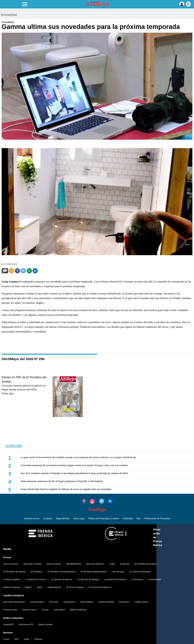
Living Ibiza (59, 610)
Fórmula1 (54, 602)
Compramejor (37, 602)
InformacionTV (26, 624)
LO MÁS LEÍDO (14, 446)
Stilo (16, 639)
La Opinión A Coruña (36, 579)
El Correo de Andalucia (100, 587)
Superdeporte (54, 587)
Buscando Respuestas (14, 602)
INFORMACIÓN (74, 564)
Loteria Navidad (106, 602)
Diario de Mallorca (95, 564)
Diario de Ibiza (54, 564)
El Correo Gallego (75, 587)
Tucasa (45, 610)
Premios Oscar (29, 610)
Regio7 (29, 587)
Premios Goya (10, 610)
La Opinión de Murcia (62, 579)
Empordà (125, 564)
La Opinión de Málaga (88, 579)
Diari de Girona (11, 564)
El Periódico (37, 572)
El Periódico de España (14, 572)
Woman (38, 639)
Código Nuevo (141, 602)
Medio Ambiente (78, 610)
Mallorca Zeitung (12, 587)
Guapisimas (69, 602)
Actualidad (8, 22)
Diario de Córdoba (32, 564)
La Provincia (137, 579)
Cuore (6, 639)
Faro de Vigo (118, 572)
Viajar (27, 639)
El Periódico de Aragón (146, 564)
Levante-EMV (155, 579)
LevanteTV (8, 624)
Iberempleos (87, 602)
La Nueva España (12, 579)
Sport (40, 587)
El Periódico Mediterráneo (94, 572)
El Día (112, 564)
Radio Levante (45, 624)
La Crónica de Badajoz (140, 572)
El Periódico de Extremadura (62, 572)
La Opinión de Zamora (115, 579)
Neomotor (124, 602)
